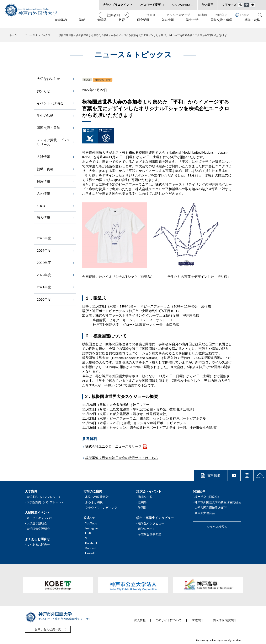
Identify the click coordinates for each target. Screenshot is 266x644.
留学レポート (147, 529)
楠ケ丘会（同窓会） (208, 497)
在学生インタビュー (151, 523)
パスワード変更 (151, 5)
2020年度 (44, 299)
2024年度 (44, 250)
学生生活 (192, 23)
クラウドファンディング (101, 507)
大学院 (102, 23)
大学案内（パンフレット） (44, 497)
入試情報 (168, 23)
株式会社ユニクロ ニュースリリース (113, 446)
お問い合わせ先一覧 (48, 629)
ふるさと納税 (94, 502)
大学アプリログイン (116, 5)
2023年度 (44, 263)
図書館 (203, 15)
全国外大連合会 (205, 513)
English (242, 15)
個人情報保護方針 (224, 620)
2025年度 (44, 238)
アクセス (150, 15)
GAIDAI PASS (181, 5)
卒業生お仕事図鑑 (150, 534)
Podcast (91, 548)
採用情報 (43, 181)
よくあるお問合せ (38, 544)
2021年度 (44, 287)
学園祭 (142, 507)
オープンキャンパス (40, 518)
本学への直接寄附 (97, 497)
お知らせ (43, 91)
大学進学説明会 (37, 523)
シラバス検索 (216, 527)
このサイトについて (169, 620)
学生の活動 (45, 115)
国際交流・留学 (221, 23)
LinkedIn (91, 553)
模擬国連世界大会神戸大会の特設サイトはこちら (122, 458)
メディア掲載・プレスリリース (53, 142)
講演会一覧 (145, 497)
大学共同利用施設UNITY (211, 507)
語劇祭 (142, 502)
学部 (82, 23)
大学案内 (61, 23)
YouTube (91, 523)
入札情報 (43, 193)
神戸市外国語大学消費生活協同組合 (218, 502)
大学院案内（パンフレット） (46, 502)
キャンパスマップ (178, 15)
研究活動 (143, 23)
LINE (88, 533)
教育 (122, 23)
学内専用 (208, 5)
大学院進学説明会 (38, 529)
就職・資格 (252, 23)
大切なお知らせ (48, 79)
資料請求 (214, 475)
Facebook (91, 543)
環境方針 (197, 620)
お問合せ (221, 15)
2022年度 (44, 275)
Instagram (92, 528)
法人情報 (43, 217)
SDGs (87, 80)
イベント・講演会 (50, 103)
